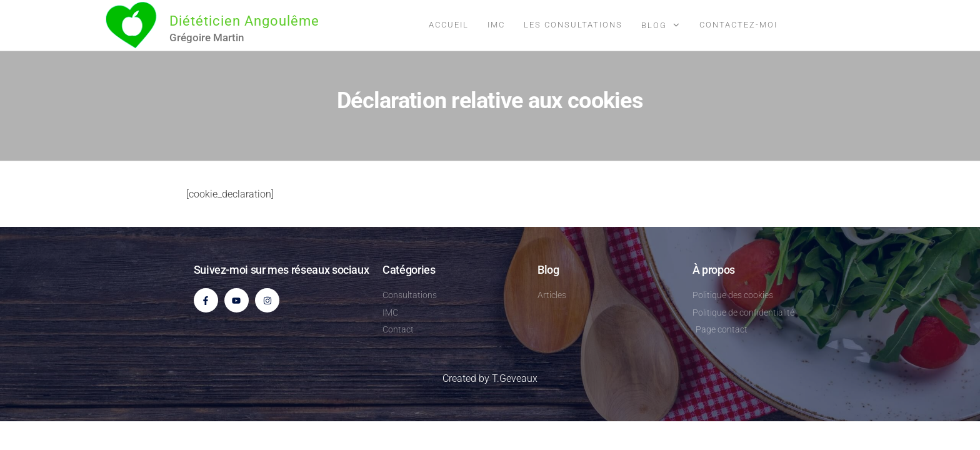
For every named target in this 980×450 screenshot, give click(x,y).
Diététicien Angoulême (244, 21)
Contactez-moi (738, 25)
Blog (654, 25)
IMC (496, 25)
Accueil (449, 25)
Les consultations (573, 25)
